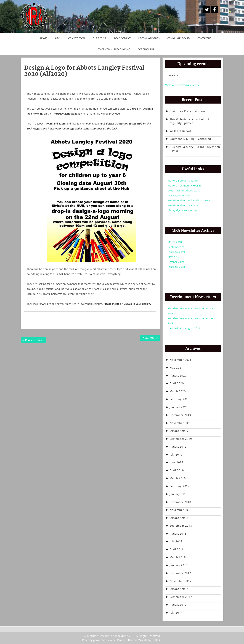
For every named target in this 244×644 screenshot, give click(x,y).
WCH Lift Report (180, 131)
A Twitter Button (207, 10)
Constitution (77, 38)
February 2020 (176, 267)
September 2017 (181, 597)
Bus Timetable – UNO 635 (183, 205)
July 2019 (176, 454)
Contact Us (204, 38)
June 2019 (177, 462)
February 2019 (176, 252)
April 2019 (177, 470)
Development (122, 38)
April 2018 (177, 549)
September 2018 (177, 247)
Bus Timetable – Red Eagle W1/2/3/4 (189, 200)
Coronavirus (146, 49)
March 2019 (178, 478)
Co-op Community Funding (114, 49)
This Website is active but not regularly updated (189, 121)
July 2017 (176, 613)
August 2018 (178, 534)
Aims (58, 38)
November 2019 (181, 423)
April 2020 (177, 383)
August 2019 (178, 447)
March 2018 (175, 242)
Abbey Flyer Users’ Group (183, 210)
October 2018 (179, 518)
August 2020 (178, 375)
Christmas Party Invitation (187, 111)
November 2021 (181, 360)
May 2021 (176, 367)
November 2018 (181, 510)
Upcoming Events (149, 38)
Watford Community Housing (185, 186)
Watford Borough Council (183, 181)
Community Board (178, 38)
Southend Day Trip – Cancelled (190, 139)
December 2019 (180, 415)
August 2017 (178, 605)
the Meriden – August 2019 (184, 328)
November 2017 (181, 581)
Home (44, 38)
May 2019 (173, 257)
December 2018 (180, 502)
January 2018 (179, 565)
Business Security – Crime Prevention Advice (195, 149)
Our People (100, 38)
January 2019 (179, 494)
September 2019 (181, 439)
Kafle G (157, 640)
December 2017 (180, 573)
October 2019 (176, 262)
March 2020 (178, 391)
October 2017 (179, 589)
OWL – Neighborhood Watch (185, 190)
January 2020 (179, 407)
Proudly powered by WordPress (103, 640)
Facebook (214, 10)
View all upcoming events (182, 85)
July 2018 (176, 541)
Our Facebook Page (179, 195)
